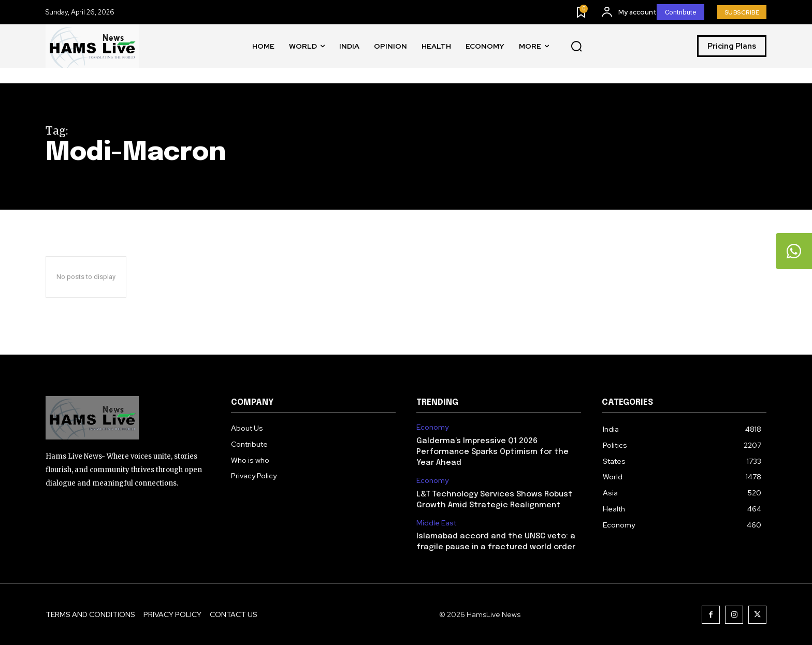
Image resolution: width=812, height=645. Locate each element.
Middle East (436, 523)
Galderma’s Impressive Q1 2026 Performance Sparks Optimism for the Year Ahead (492, 452)
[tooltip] (794, 251)
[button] (576, 47)
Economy (432, 427)
